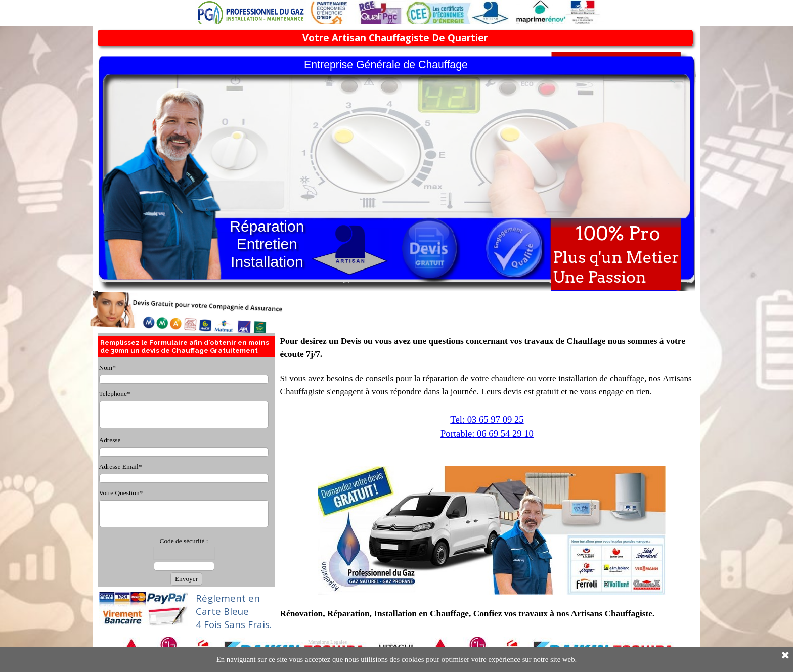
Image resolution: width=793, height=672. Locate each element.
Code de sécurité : (184, 541)
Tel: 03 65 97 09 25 (487, 419)
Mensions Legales (327, 642)
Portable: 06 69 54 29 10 (487, 434)
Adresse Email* (121, 466)
